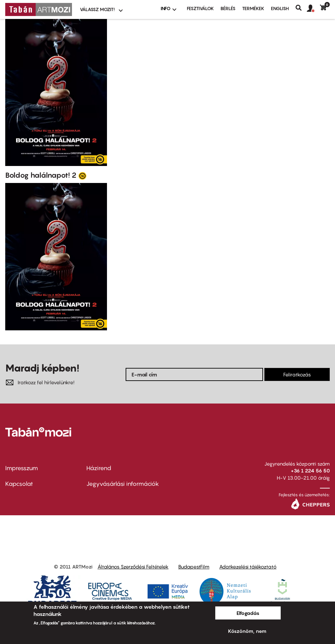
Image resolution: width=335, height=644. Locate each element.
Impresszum (22, 468)
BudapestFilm (194, 567)
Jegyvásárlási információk (123, 484)
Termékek (253, 8)
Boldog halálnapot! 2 (41, 175)
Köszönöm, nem (247, 631)
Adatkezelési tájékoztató (248, 567)
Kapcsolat (19, 484)
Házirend (99, 468)
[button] (313, 8)
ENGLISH (280, 8)
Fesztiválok (200, 8)
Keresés (301, 8)
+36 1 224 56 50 (310, 471)
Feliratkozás (297, 374)
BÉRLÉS (228, 8)
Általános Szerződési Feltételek (133, 567)
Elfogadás (248, 613)
